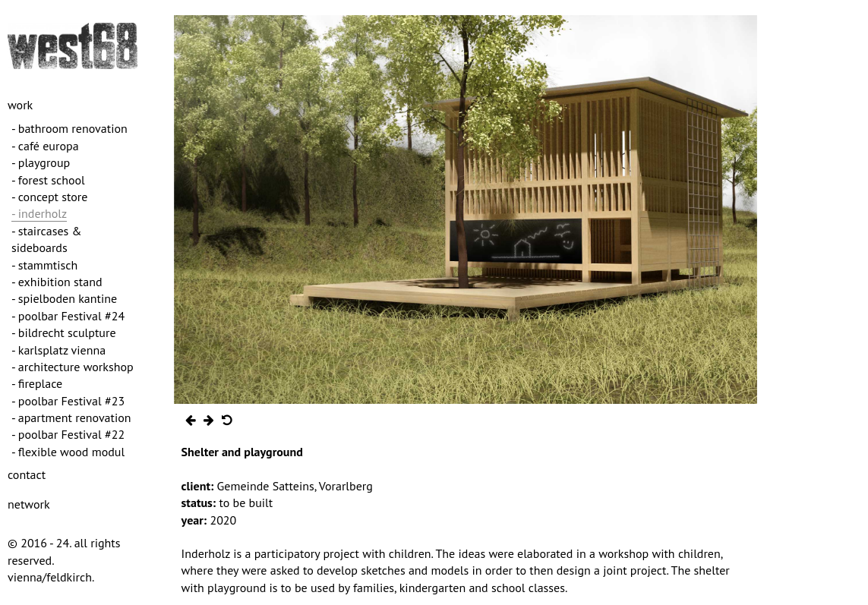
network (29, 504)
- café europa (45, 146)
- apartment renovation (71, 418)
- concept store (49, 197)
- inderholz (39, 213)
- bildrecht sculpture (64, 332)
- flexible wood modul (68, 452)
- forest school (48, 180)
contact (27, 474)
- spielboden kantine (64, 298)
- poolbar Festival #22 (68, 434)
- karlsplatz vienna (58, 350)
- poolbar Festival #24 (68, 316)
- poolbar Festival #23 (68, 401)
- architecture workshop (73, 367)
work (20, 105)
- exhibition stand (57, 282)
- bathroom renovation (69, 128)
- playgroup (41, 162)
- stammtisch (44, 265)
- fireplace (37, 383)
